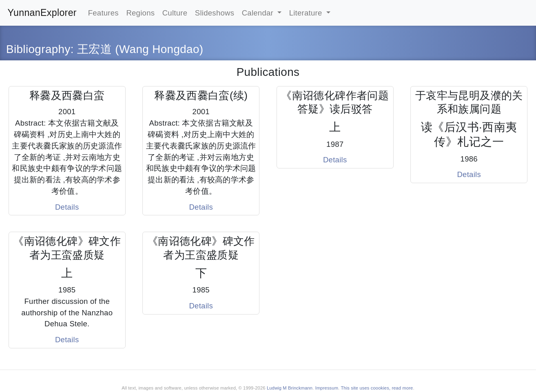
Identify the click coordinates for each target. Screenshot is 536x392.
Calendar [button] (259, 13)
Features (103, 13)
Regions (140, 13)
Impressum (327, 388)
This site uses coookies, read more (377, 388)
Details (67, 207)
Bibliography (38, 49)
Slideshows (215, 13)
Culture (175, 13)
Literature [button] (307, 13)
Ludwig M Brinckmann (290, 388)
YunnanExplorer (42, 13)
